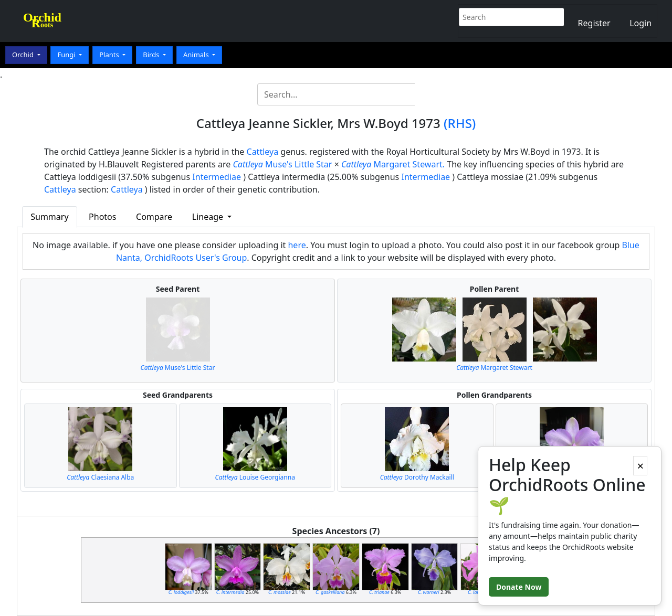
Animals (197, 55)
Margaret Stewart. (393, 164)
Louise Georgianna (255, 477)
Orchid (24, 55)
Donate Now (519, 587)
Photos (102, 217)
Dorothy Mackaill (417, 477)
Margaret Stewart (494, 368)
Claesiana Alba (100, 477)
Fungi (67, 55)
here (297, 245)
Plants (110, 55)
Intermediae (217, 177)
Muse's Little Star (282, 164)
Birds (152, 55)
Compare (154, 217)
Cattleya (263, 152)
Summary (49, 217)
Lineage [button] (209, 217)
